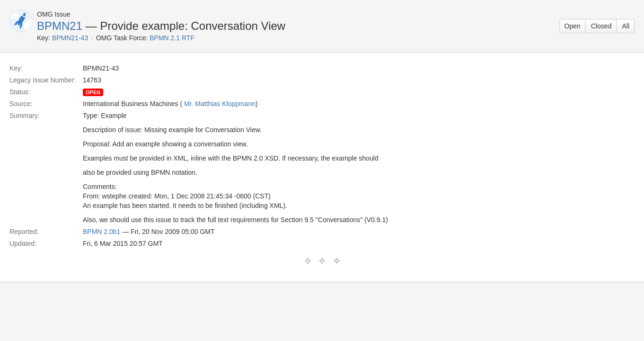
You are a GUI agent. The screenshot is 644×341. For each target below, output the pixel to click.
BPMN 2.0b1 (101, 232)
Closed (601, 26)
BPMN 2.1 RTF (172, 38)
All (626, 26)
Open (573, 26)
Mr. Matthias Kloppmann (220, 104)
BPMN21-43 (70, 38)
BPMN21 (60, 26)
